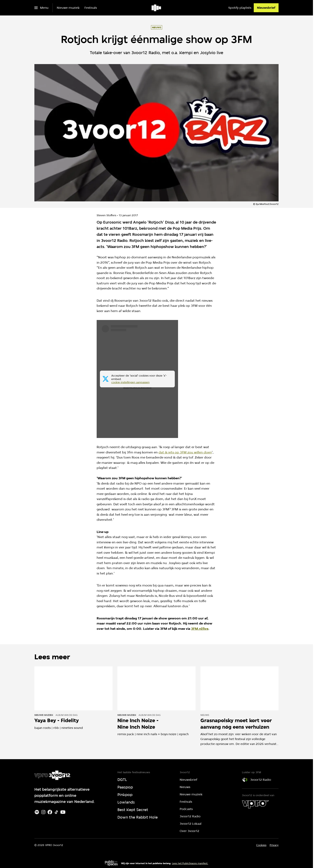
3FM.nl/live (200, 629)
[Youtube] (63, 812)
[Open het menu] (41, 8)
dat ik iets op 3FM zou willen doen (185, 452)
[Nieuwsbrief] (266, 8)
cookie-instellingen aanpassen (130, 382)
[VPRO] (255, 804)
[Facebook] (50, 812)
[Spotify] (37, 812)
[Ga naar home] (157, 8)
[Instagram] (43, 812)
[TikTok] (56, 812)
